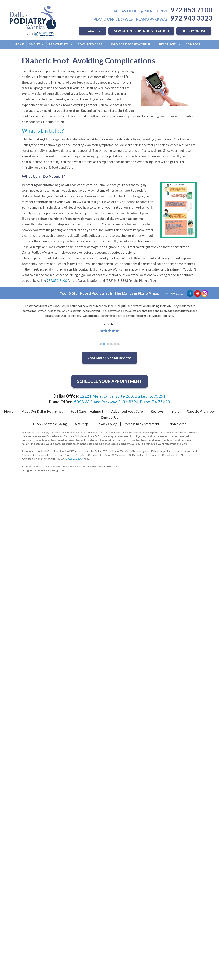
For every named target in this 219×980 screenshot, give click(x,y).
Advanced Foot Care (127, 411)
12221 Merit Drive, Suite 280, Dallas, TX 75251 (122, 396)
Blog (175, 411)
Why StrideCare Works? (133, 44)
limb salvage (37, 444)
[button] (101, 344)
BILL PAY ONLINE (194, 31)
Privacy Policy (106, 424)
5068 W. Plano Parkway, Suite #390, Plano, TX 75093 (122, 402)
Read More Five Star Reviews (109, 358)
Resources (170, 44)
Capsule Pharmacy (201, 411)
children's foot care (97, 436)
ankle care (39, 436)
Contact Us (93, 31)
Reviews (157, 411)
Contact (195, 44)
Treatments (61, 44)
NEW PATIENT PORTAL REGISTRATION (141, 31)
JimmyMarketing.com (50, 470)
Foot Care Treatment (87, 411)
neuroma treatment (168, 440)
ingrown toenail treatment (82, 440)
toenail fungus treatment (48, 440)
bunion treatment (158, 436)
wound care (53, 444)
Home (19, 44)
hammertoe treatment (114, 440)
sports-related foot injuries (128, 436)
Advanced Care (92, 44)
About (36, 44)
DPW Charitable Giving (50, 424)
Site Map (82, 424)
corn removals (128, 444)
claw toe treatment (142, 440)
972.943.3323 (191, 18)
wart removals (167, 444)
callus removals (147, 444)
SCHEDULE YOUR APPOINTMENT (110, 381)
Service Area (177, 424)
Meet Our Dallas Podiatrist (42, 411)
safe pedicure (96, 444)
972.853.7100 (191, 10)
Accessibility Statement (142, 424)
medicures (111, 444)
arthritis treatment (74, 444)
